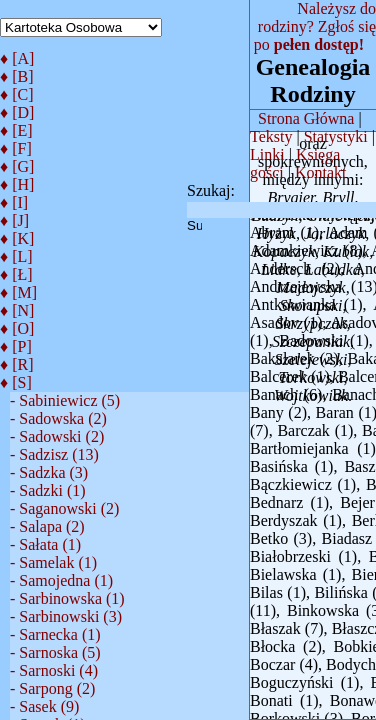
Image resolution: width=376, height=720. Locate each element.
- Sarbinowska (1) (67, 598)
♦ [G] (17, 166)
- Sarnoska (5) (55, 652)
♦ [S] (16, 382)
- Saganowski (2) (64, 508)
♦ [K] (17, 238)
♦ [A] (17, 58)
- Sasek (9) (44, 706)
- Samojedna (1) (61, 580)
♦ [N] (17, 310)
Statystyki (336, 136)
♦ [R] (17, 364)
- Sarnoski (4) (54, 670)
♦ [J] (14, 220)
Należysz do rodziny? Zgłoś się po (315, 26)
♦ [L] (16, 256)
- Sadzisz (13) (54, 454)
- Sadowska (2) (58, 418)
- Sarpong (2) (52, 688)
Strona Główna (306, 118)
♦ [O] (17, 328)
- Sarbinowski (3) (66, 616)
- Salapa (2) (47, 526)
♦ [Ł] (16, 274)
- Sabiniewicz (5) (65, 400)
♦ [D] (17, 112)
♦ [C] (17, 94)
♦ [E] (16, 130)
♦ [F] (16, 148)
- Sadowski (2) (57, 436)
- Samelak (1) (53, 562)
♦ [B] (17, 76)
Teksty (271, 136)
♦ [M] (18, 292)
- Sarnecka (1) (55, 634)
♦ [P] (16, 346)
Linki (267, 154)
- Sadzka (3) (49, 472)
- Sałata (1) (45, 544)
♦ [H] (17, 184)
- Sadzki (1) (48, 490)
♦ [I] (14, 202)
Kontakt (321, 172)
